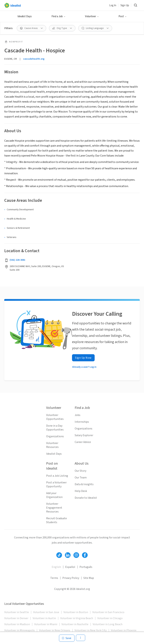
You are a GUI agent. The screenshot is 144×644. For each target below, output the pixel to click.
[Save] (67, 638)
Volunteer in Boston (76, 612)
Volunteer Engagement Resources (54, 508)
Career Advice (83, 442)
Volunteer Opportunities (55, 417)
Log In (113, 5)
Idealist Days (25, 16)
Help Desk (81, 491)
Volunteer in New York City (91, 630)
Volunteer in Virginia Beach (77, 618)
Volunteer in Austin (44, 618)
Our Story (80, 471)
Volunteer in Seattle (17, 612)
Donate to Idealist (86, 498)
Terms (54, 578)
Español (70, 567)
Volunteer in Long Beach (108, 624)
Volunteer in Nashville (75, 624)
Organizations (55, 436)
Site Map (89, 578)
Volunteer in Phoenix (124, 630)
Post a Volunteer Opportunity (56, 484)
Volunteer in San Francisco (108, 612)
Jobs (78, 415)
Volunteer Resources (52, 445)
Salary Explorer (84, 435)
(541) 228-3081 (17, 260)
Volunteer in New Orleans (55, 630)
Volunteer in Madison (17, 624)
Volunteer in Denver (16, 618)
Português (86, 567)
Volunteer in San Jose (46, 612)
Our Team (81, 478)
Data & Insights (84, 484)
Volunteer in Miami (46, 624)
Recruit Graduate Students (56, 520)
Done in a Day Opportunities (55, 428)
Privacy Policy (71, 578)
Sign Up (125, 5)
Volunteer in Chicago (110, 618)
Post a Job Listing (57, 476)
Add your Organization (54, 495)
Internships (82, 422)
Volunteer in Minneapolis (20, 630)
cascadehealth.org (34, 59)
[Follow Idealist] (59, 555)
